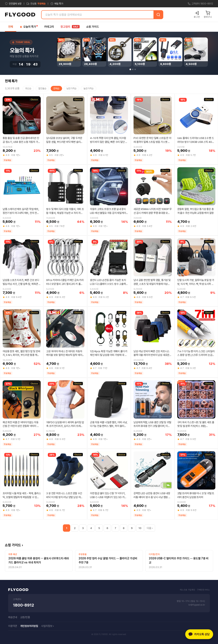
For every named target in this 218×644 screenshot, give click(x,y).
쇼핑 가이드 (93, 27)
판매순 (56, 89)
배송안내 (13, 617)
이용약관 (13, 626)
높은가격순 (89, 89)
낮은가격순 (71, 89)
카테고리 (49, 27)
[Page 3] (135, 69)
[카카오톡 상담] (199, 634)
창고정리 (70, 27)
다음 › (150, 528)
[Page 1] (130, 69)
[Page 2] (133, 69)
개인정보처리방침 (29, 626)
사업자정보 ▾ (47, 626)
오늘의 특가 (29, 27)
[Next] (202, 54)
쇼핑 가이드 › (14, 545)
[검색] (158, 15)
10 (140, 528)
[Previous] (63, 54)
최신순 (28, 89)
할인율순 (42, 89)
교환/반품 (25, 617)
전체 (11, 27)
